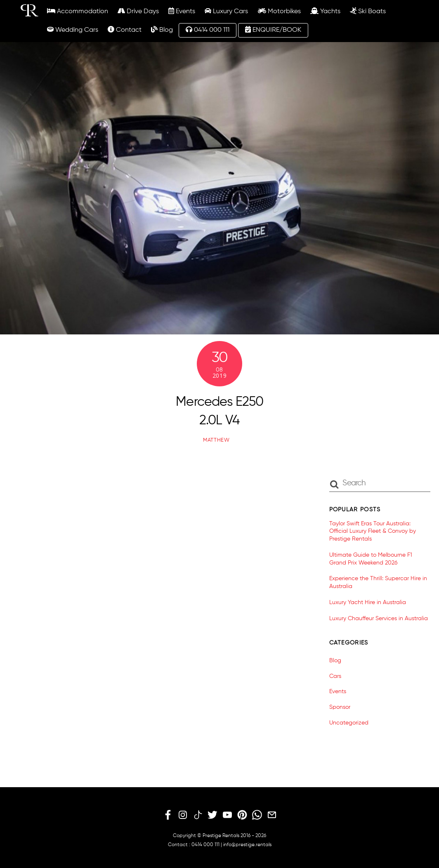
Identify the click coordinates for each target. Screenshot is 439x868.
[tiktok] (198, 815)
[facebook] (168, 815)
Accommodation (78, 11)
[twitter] (212, 815)
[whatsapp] (257, 815)
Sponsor (340, 707)
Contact (125, 30)
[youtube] (227, 815)
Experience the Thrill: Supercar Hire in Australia (378, 582)
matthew (216, 440)
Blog (162, 30)
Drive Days (138, 11)
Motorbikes (279, 11)
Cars (335, 676)
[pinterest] (242, 815)
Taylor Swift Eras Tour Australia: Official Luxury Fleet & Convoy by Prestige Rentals (373, 531)
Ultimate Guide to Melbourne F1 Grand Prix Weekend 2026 (371, 559)
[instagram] (183, 815)
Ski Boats (368, 11)
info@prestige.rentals (247, 845)
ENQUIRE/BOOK (273, 30)
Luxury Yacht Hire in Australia (368, 602)
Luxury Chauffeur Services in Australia (379, 619)
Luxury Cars (226, 11)
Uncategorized (349, 723)
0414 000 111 (208, 30)
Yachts (325, 11)
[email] (272, 815)
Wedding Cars (73, 30)
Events (182, 11)
